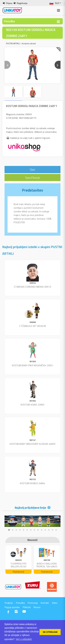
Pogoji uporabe (12, 607)
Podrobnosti (18, 572)
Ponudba (20, 603)
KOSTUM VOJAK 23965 (32, 405)
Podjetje (9, 603)
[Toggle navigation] (58, 22)
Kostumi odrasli (29, 43)
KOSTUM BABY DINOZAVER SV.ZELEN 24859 (32, 444)
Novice (37, 607)
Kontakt (45, 603)
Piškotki (27, 607)
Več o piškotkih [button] (24, 639)
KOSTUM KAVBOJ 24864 (32, 483)
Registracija (22, 3)
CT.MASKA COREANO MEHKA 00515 (32, 287)
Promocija (33, 603)
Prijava (9, 3)
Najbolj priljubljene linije (30, 508)
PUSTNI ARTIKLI (13, 43)
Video (55, 603)
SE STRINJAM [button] (50, 632)
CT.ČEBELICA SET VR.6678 (33, 326)
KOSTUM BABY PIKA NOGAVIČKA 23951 (33, 365)
